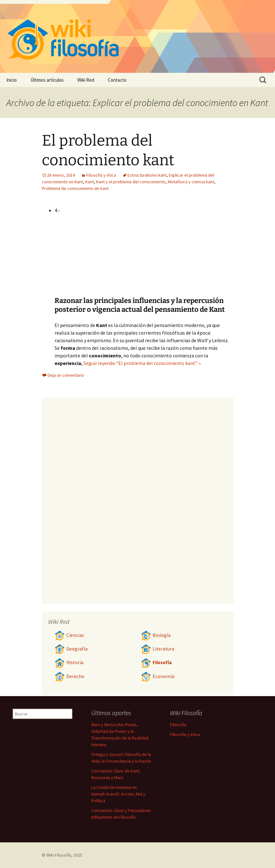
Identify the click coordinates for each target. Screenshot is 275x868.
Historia (69, 662)
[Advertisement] (177, 249)
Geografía (71, 649)
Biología (156, 635)
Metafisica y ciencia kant (191, 182)
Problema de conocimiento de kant (75, 188)
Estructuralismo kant (147, 175)
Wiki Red (86, 80)
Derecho (69, 676)
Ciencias (69, 635)
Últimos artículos (47, 80)
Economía (158, 676)
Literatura (157, 649)
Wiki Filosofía (59, 855)
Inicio (12, 80)
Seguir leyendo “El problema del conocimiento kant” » (142, 363)
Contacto (117, 80)
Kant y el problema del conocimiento (131, 182)
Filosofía (156, 662)
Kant (90, 182)
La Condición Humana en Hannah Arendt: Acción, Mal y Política (118, 794)
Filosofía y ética (101, 175)
